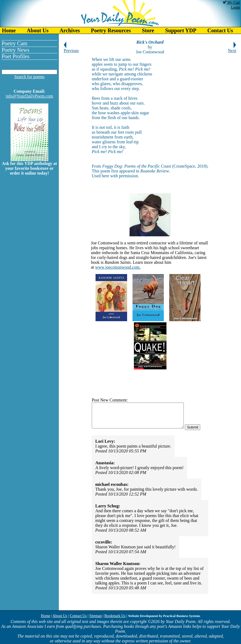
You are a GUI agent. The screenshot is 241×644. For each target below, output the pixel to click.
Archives (70, 30)
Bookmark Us (115, 616)
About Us (38, 30)
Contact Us (78, 616)
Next (232, 49)
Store (148, 30)
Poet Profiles (16, 56)
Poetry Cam (14, 43)
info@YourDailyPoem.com (29, 96)
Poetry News (16, 50)
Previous (71, 49)
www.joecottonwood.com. (118, 267)
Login (235, 7)
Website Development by (164, 616)
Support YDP (181, 30)
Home (9, 30)
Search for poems (29, 77)
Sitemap (96, 616)
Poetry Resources (111, 30)
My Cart (232, 3)
